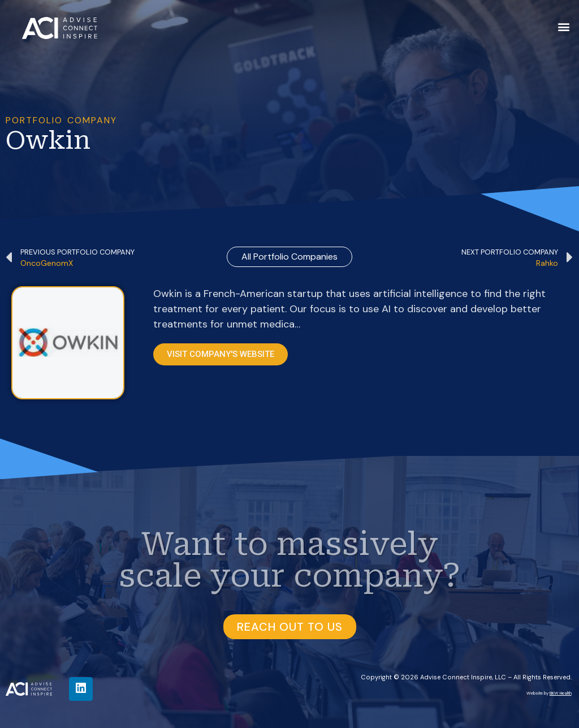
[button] (564, 26)
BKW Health (561, 693)
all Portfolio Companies (289, 257)
